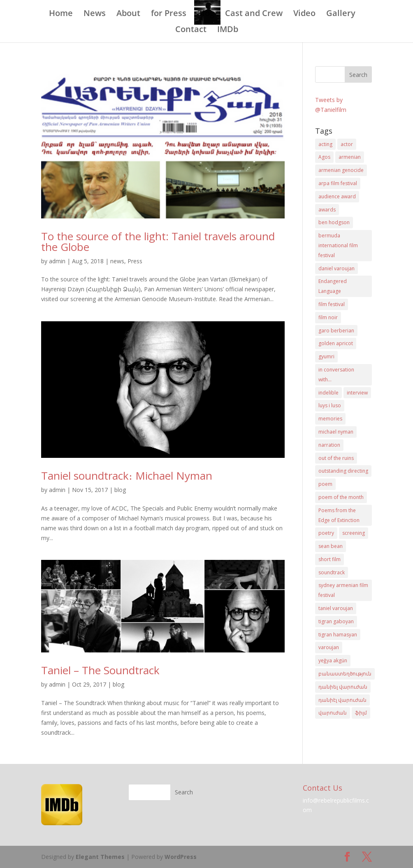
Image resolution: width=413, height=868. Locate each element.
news (117, 261)
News (95, 14)
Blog (206, 14)
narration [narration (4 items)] (329, 445)
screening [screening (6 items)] (354, 533)
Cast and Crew (254, 14)
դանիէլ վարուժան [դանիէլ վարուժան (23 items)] (342, 700)
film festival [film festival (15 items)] (332, 304)
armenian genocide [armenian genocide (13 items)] (341, 170)
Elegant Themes (100, 857)
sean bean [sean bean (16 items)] (331, 546)
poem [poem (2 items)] (325, 484)
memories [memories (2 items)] (330, 419)
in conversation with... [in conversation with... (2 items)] (336, 375)
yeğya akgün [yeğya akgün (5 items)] (333, 660)
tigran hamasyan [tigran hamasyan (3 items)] (338, 635)
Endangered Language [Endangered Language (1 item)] (333, 286)
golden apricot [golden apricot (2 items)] (336, 343)
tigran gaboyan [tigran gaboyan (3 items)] (336, 621)
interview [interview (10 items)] (357, 393)
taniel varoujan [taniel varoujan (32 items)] (336, 608)
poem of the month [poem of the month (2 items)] (341, 497)
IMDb (228, 30)
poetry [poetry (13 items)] (326, 533)
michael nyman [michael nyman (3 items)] (336, 432)
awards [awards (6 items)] (327, 210)
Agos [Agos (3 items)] (324, 157)
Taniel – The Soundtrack (100, 670)
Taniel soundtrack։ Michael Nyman (127, 476)
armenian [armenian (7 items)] (350, 157)
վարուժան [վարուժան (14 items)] (333, 713)
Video (304, 14)
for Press (169, 14)
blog (120, 490)
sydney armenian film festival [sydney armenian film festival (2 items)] (343, 590)
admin (57, 261)
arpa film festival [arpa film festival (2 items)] (338, 183)
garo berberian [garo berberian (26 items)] (336, 331)
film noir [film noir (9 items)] (328, 317)
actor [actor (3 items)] (347, 144)
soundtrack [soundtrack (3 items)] (332, 572)
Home (61, 14)
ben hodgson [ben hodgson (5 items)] (334, 222)
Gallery (341, 14)
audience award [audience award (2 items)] (337, 196)
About (128, 14)
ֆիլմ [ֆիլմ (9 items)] (361, 713)
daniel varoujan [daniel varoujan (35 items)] (336, 268)
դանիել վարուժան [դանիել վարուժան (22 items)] (343, 687)
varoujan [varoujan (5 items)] (329, 647)
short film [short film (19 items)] (329, 559)
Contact (191, 30)
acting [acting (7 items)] (325, 144)
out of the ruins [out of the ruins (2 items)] (336, 458)
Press (135, 261)
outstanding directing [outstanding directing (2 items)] (343, 471)
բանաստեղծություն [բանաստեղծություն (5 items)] (345, 674)
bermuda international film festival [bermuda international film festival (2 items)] (338, 245)
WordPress (181, 857)
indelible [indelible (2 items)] (328, 393)
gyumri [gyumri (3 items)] (326, 356)
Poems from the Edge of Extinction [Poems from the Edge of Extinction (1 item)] (339, 515)
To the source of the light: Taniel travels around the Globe (158, 241)
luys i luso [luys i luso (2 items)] (330, 405)
